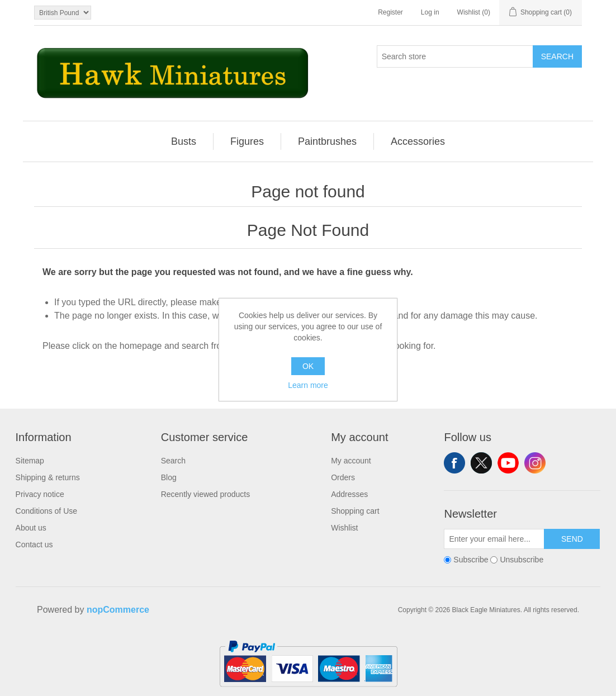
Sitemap (30, 461)
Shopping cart (355, 511)
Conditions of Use (47, 511)
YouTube (508, 463)
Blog (169, 477)
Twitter (481, 463)
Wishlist (344, 528)
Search (557, 56)
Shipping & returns (48, 477)
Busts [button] (184, 141)
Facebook (454, 463)
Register (390, 12)
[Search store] (455, 56)
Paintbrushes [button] (327, 141)
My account (351, 461)
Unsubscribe (522, 560)
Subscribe (471, 560)
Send (572, 539)
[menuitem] (184, 141)
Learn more (308, 385)
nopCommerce (118, 610)
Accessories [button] (418, 141)
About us (31, 528)
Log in (430, 12)
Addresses (349, 494)
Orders (343, 477)
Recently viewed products (206, 494)
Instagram (535, 463)
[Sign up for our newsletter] (494, 539)
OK (308, 366)
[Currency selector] (63, 13)
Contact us (34, 545)
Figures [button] (247, 141)
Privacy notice (40, 494)
